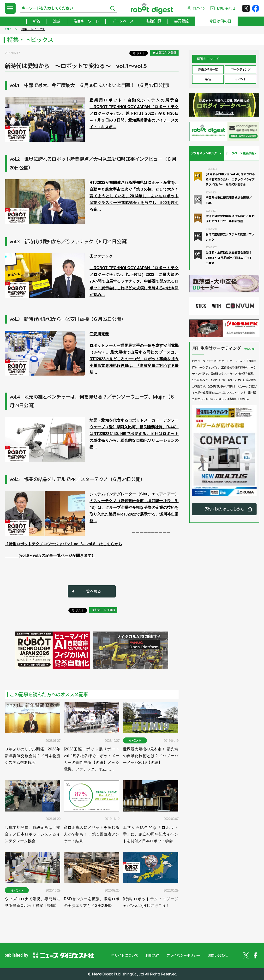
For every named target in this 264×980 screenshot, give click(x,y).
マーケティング (241, 70)
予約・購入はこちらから (224, 509)
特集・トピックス (33, 29)
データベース (123, 21)
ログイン (199, 8)
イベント (240, 79)
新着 (36, 21)
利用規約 (152, 955)
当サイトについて (125, 955)
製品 (208, 79)
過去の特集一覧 (208, 70)
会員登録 (181, 21)
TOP (8, 29)
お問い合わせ (226, 8)
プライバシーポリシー (183, 955)
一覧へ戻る (92, 591)
